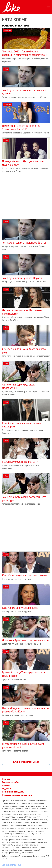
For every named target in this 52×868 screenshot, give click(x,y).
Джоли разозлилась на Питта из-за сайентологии (22, 312)
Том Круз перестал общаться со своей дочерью (24, 92)
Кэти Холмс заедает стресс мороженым (25, 575)
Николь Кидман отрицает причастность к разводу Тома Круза (26, 710)
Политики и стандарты (13, 792)
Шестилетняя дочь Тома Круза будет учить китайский (23, 745)
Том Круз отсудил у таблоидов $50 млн (25, 243)
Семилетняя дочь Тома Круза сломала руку (24, 351)
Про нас (6, 779)
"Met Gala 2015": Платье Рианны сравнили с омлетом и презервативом (24, 53)
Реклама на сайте (11, 782)
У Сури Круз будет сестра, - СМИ (20, 462)
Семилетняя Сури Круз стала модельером (19, 386)
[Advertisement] (25, 195)
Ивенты (6, 785)
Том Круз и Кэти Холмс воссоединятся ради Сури (24, 499)
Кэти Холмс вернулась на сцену (20, 608)
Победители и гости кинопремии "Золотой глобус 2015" (21, 127)
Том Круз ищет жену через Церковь (23, 278)
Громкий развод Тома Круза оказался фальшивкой (24, 674)
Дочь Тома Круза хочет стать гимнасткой (25, 640)
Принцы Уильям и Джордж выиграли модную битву (23, 163)
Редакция (7, 789)
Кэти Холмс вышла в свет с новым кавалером (22, 425)
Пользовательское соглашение (17, 795)
